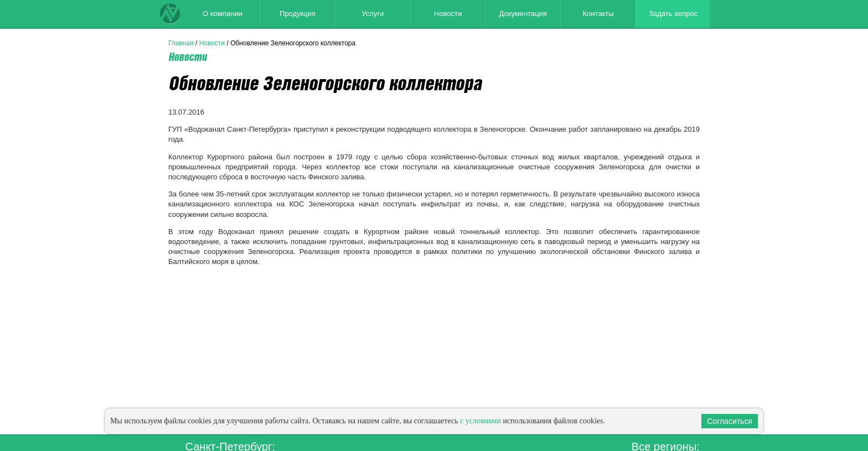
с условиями (480, 421)
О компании (223, 14)
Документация (523, 14)
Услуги (373, 14)
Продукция (298, 14)
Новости (448, 14)
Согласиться (730, 421)
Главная (181, 43)
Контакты (598, 14)
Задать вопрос (673, 14)
